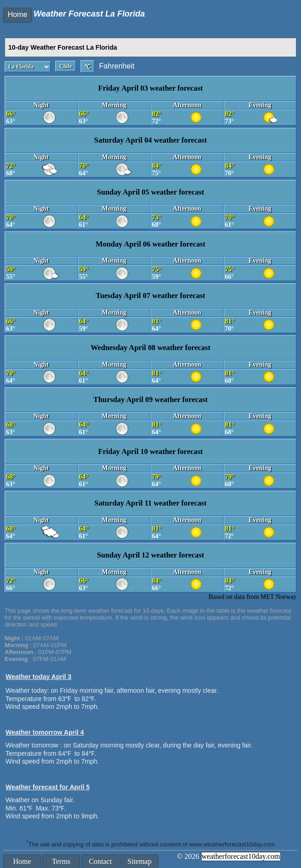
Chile (66, 66)
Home (18, 14)
